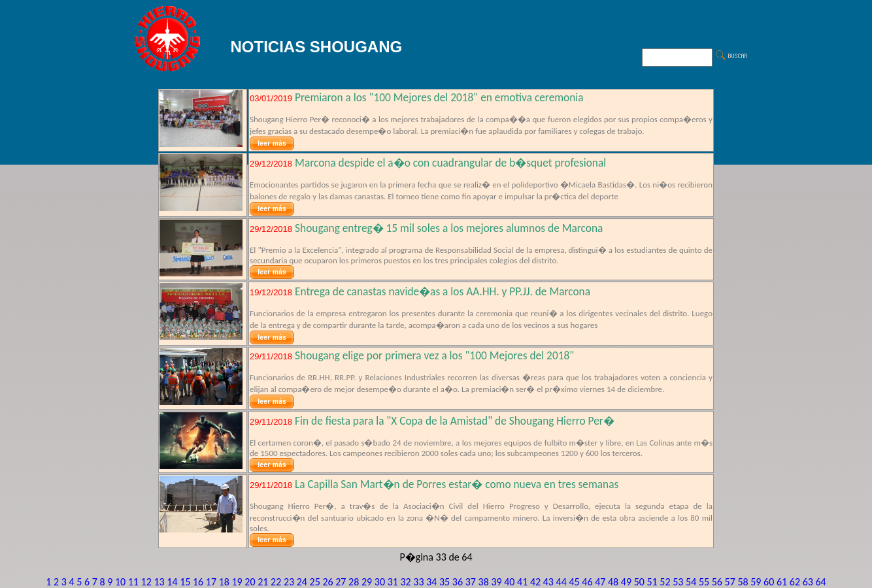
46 (587, 582)
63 (808, 582)
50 (639, 582)
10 (120, 582)
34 (431, 582)
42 (535, 582)
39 (496, 582)
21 (263, 582)
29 (367, 582)
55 (704, 582)
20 (250, 582)
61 (782, 582)
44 (562, 582)
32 (405, 582)
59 (756, 582)
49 (626, 582)
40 (509, 582)
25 (315, 582)
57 (730, 582)
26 (327, 582)
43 (548, 582)
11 (133, 582)
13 (159, 582)
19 (237, 582)
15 (185, 582)
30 (380, 582)
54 (691, 582)
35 (444, 582)
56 (717, 582)
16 (198, 582)
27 (341, 582)
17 (211, 582)
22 (276, 582)
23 (289, 582)
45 (574, 582)
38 (484, 582)
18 (224, 582)
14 (172, 582)
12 (146, 582)
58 (743, 582)
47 (600, 582)
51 (652, 582)
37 (471, 582)
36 (458, 582)
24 (302, 582)
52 (665, 582)
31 (393, 582)
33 (418, 582)
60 (769, 582)
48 (613, 582)
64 (820, 582)
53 (678, 582)
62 (795, 582)
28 (354, 582)
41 (522, 582)
